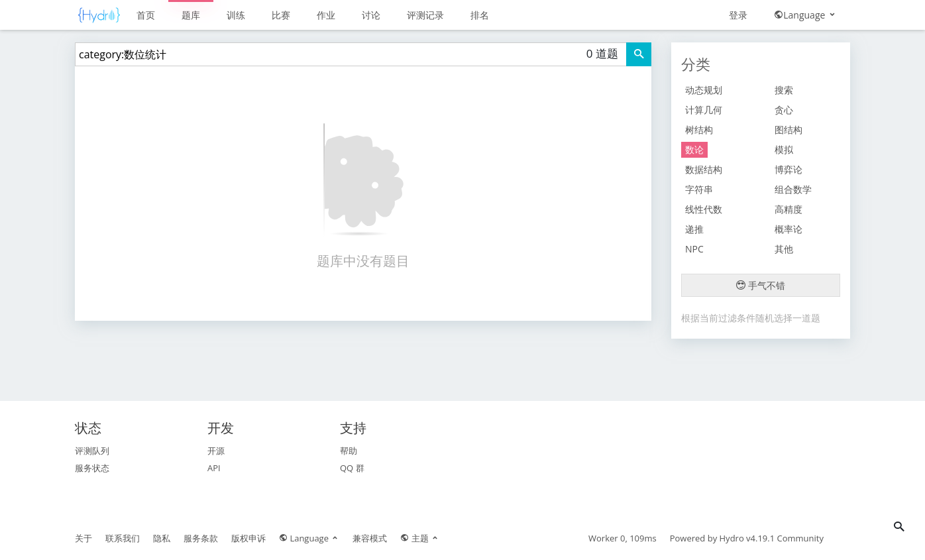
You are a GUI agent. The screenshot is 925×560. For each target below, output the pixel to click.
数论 (694, 149)
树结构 (699, 130)
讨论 (371, 15)
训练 (236, 15)
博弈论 (789, 169)
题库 (191, 15)
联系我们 (123, 538)
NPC (694, 249)
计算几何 (704, 110)
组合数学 (793, 189)
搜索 (784, 90)
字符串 (699, 189)
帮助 (349, 451)
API (214, 468)
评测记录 (425, 15)
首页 (146, 15)
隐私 (162, 538)
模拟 (784, 149)
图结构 (789, 130)
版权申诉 (248, 538)
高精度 (789, 209)
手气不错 (761, 285)
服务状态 (92, 468)
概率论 (789, 229)
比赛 (281, 15)
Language (805, 15)
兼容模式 (370, 538)
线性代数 (704, 209)
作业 (326, 15)
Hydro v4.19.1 (747, 538)
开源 (216, 451)
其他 (784, 249)
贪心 (784, 110)
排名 (480, 15)
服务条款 (201, 538)
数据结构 (704, 169)
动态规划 (704, 90)
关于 (83, 538)
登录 (738, 15)
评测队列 (92, 451)
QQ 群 (352, 468)
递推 (694, 229)
